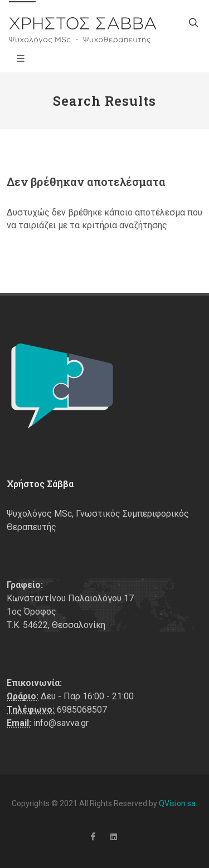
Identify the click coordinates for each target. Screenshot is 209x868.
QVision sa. (178, 803)
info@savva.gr (61, 723)
